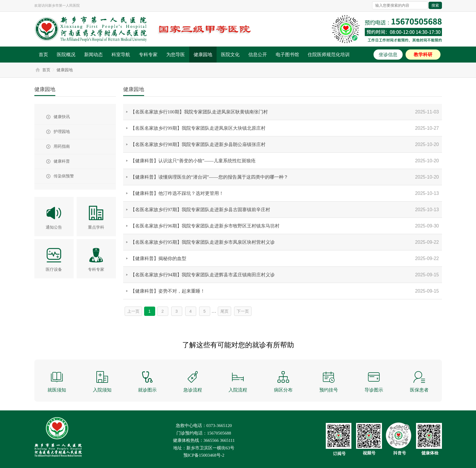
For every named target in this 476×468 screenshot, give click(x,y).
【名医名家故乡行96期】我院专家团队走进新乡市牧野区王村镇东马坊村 (205, 226)
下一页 (243, 311)
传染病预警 (64, 176)
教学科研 (423, 55)
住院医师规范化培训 (329, 55)
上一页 (133, 311)
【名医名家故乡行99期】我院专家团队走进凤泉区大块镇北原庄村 (198, 128)
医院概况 (66, 55)
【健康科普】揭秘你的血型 (158, 258)
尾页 (224, 311)
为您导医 (176, 55)
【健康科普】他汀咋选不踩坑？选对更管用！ (177, 193)
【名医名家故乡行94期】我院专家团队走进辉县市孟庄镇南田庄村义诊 (203, 275)
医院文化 (230, 55)
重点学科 (96, 227)
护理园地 (62, 132)
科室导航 (121, 55)
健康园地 (203, 55)
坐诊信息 (388, 55)
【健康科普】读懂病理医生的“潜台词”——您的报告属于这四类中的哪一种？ (209, 177)
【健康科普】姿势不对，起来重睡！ (168, 291)
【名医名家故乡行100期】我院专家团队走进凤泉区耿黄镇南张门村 (199, 112)
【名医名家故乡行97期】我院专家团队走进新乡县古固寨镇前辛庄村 (200, 210)
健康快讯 (62, 117)
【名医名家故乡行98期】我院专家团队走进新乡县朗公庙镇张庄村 (198, 144)
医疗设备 (54, 269)
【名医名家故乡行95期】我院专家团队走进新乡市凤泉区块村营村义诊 (203, 242)
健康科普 (62, 161)
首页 (43, 55)
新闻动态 (93, 55)
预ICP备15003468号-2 (204, 455)
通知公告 (54, 227)
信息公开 (258, 55)
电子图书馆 (287, 55)
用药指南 (62, 146)
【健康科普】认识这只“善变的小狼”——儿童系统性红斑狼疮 (193, 161)
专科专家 (148, 55)
